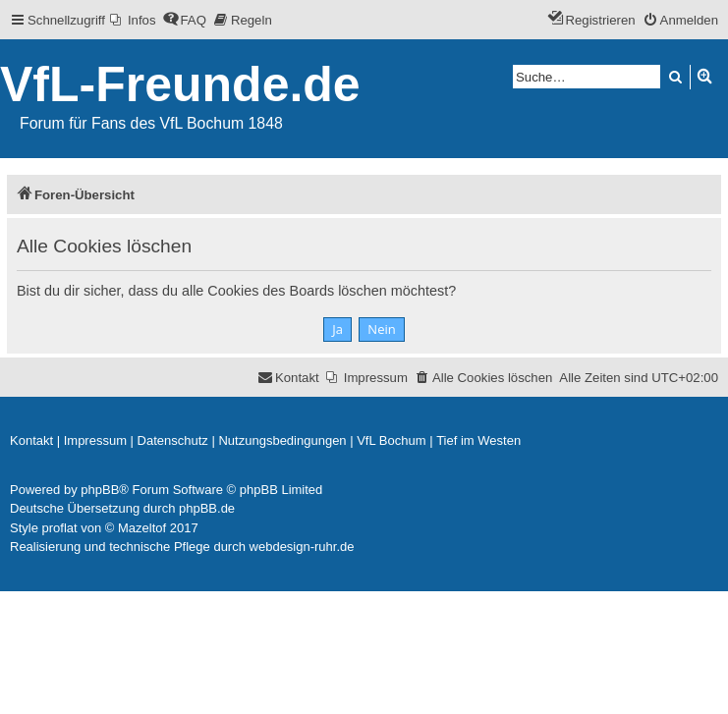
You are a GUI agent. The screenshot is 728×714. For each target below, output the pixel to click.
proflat (60, 528)
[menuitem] (133, 20)
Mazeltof (142, 528)
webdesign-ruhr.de (302, 547)
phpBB (100, 490)
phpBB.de (207, 508)
